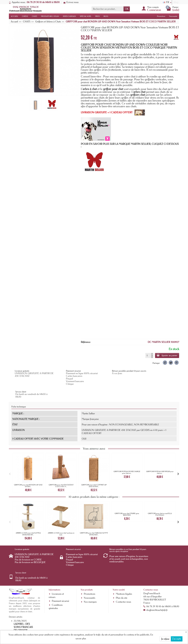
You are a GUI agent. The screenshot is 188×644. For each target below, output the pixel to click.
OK (127, 9)
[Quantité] (148, 355)
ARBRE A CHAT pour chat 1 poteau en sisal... (61, 521)
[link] (165, 363)
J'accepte (177, 639)
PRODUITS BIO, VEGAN (50, 16)
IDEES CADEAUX (69, 16)
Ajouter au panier (167, 355)
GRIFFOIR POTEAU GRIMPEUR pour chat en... (160, 460)
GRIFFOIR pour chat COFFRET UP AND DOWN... (94, 473)
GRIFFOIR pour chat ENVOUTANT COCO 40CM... (61, 473)
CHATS (34, 16)
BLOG (106, 16)
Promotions (161, 16)
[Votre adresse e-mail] (87, 625)
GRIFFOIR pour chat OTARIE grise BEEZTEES (127, 501)
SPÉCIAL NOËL (86, 16)
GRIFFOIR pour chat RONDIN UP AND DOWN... (28, 473)
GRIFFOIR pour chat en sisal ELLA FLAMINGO (160, 501)
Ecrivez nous (71, 2)
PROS (97, 16)
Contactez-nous (123, 574)
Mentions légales (124, 566)
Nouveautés (173, 16)
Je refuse (165, 639)
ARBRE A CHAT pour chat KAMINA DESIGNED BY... (28, 521)
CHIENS (25, 16)
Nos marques (90, 574)
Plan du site (122, 570)
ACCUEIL (14, 16)
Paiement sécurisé (60, 573)
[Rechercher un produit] (107, 9)
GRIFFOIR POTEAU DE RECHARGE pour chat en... (127, 460)
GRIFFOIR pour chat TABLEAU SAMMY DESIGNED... (94, 521)
